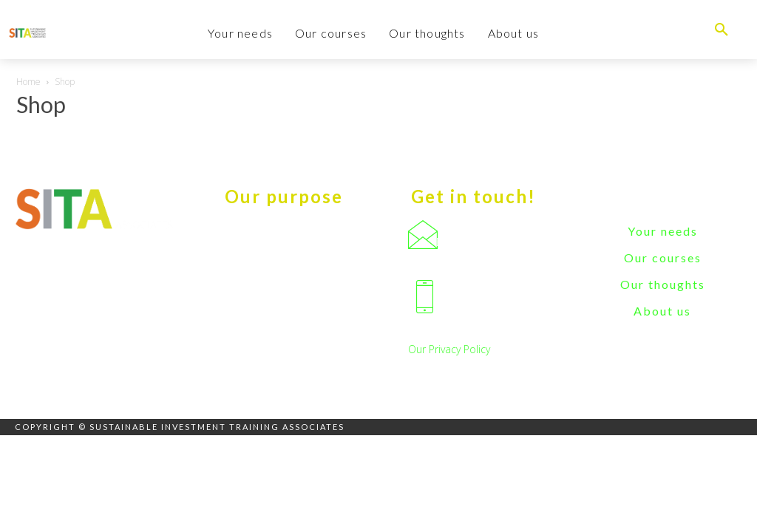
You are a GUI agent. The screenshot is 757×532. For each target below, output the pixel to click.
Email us (456, 242)
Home (28, 82)
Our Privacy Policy (449, 349)
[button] (722, 30)
